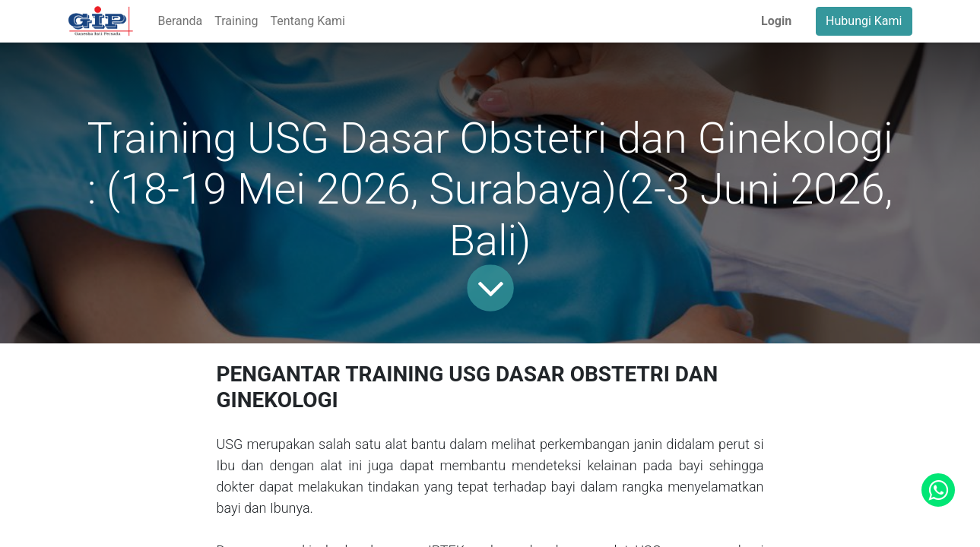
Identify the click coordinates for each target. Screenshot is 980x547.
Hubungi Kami (864, 21)
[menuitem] (180, 21)
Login (776, 21)
